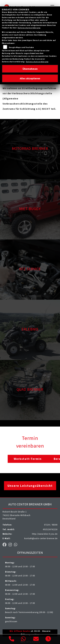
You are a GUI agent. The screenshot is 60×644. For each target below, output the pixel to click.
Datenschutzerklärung (29, 28)
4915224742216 (50, 529)
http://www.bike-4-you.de (45, 534)
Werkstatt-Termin (28, 459)
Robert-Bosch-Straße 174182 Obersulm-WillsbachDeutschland (16, 515)
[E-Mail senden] (36, 639)
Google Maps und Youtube (21, 47)
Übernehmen (30, 69)
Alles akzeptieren (30, 78)
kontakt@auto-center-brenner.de (41, 538)
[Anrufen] (12, 639)
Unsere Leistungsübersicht (30, 486)
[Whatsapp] (23, 639)
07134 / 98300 (51, 525)
